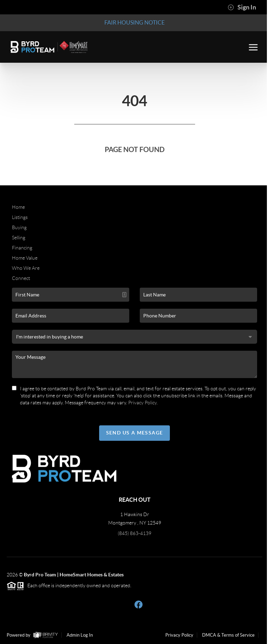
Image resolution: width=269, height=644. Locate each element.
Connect (21, 278)
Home (18, 207)
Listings (20, 217)
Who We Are (26, 268)
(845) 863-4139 (134, 533)
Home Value (25, 258)
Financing (22, 248)
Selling (19, 238)
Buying (19, 227)
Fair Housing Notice (134, 22)
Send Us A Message (135, 433)
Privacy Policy (142, 403)
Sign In (242, 7)
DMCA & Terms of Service (228, 635)
